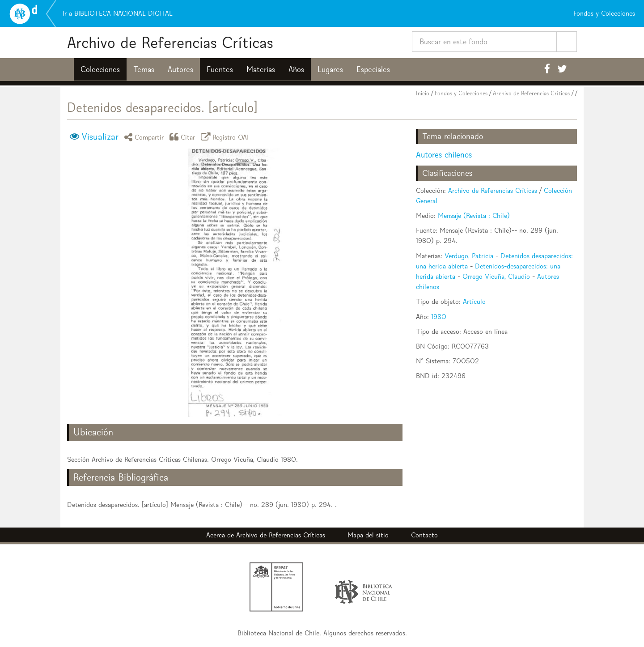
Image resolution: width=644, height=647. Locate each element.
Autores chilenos (444, 155)
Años (296, 69)
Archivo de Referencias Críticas (170, 42)
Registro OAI (226, 137)
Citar (184, 137)
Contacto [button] (424, 535)
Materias (261, 69)
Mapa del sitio (368, 535)
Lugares (330, 69)
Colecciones (100, 69)
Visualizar (100, 136)
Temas (144, 69)
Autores (180, 69)
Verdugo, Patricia (469, 256)
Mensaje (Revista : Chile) (474, 215)
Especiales (373, 69)
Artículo (474, 301)
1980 (439, 317)
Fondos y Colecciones (461, 93)
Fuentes (220, 69)
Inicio (423, 93)
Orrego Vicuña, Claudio (496, 276)
